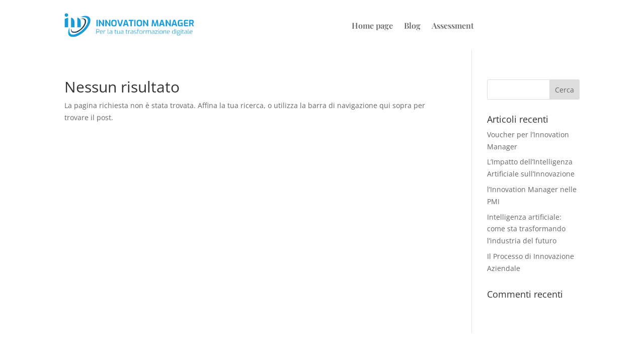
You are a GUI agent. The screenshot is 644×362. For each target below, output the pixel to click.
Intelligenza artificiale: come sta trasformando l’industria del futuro (526, 229)
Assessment (453, 26)
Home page (372, 26)
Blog (412, 26)
